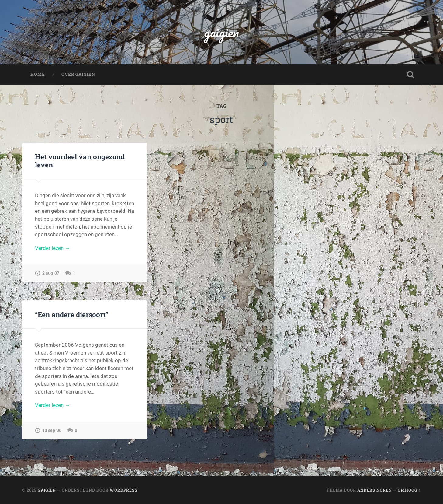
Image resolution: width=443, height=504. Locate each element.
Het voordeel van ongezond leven (80, 161)
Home (38, 74)
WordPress (124, 490)
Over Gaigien (78, 74)
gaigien (221, 32)
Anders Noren (375, 490)
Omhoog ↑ (409, 490)
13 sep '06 (52, 430)
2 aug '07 (51, 273)
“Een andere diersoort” (72, 314)
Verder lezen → (52, 248)
